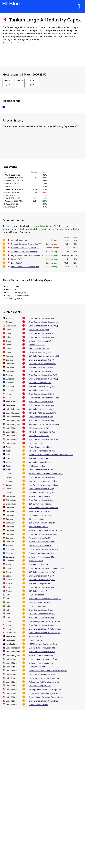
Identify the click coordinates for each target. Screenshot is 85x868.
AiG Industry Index (37, 466)
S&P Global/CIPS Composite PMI (42, 413)
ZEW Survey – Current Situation (42, 523)
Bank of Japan (72, 27)
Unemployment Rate (20, 240)
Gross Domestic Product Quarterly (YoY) (45, 599)
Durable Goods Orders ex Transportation (46, 697)
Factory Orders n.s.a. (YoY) (40, 515)
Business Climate (36, 561)
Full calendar (21, 43)
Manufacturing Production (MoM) (43, 648)
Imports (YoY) (17, 263)
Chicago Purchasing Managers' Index (45, 693)
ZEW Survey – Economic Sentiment (43, 508)
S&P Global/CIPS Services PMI (41, 409)
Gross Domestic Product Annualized (44, 322)
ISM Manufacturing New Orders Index (45, 678)
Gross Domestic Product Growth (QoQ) (45, 633)
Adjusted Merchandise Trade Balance (27, 255)
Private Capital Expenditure (40, 447)
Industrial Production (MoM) (41, 655)
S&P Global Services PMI (39, 390)
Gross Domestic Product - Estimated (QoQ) (47, 568)
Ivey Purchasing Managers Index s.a (44, 485)
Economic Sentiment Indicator (41, 553)
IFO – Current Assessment (40, 511)
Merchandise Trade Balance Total (25, 267)
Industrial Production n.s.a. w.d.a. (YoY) (45, 530)
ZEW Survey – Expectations (40, 504)
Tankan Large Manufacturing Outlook (45, 621)
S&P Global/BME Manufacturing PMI (44, 356)
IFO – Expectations (36, 519)
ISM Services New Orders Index (42, 674)
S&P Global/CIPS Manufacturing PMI (44, 424)
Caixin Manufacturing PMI (40, 352)
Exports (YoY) (17, 259)
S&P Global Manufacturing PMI (42, 386)
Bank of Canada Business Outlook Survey (46, 474)
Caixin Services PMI (37, 345)
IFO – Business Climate (38, 527)
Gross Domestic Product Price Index (44, 701)
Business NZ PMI (36, 636)
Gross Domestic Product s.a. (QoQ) (43, 326)
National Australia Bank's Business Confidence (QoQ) (51, 455)
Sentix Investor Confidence (40, 546)
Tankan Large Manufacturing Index (44, 398)
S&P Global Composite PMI (40, 383)
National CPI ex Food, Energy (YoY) (26, 248)
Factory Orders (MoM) (38, 667)
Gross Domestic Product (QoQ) (41, 318)
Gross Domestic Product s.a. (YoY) (43, 375)
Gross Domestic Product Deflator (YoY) (45, 629)
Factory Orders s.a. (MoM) (40, 538)
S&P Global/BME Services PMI (41, 367)
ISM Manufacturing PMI (39, 428)
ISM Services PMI (36, 443)
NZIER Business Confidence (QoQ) (43, 644)
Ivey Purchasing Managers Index (43, 481)
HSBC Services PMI (37, 595)
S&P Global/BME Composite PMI (42, 364)
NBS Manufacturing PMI (39, 349)
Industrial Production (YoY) (40, 341)
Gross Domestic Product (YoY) (41, 333)
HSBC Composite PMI (38, 606)
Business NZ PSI (36, 640)
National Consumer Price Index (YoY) (27, 244)
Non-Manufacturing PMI (39, 330)
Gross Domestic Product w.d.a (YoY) (44, 534)
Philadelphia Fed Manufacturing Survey (46, 682)
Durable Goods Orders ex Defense (43, 659)
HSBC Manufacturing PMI (40, 602)
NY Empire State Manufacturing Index (45, 689)
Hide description (8, 43)
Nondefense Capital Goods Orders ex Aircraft (48, 671)
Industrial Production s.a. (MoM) (42, 542)
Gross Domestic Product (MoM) (42, 477)
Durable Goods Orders (38, 705)
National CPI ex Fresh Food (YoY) (25, 252)
